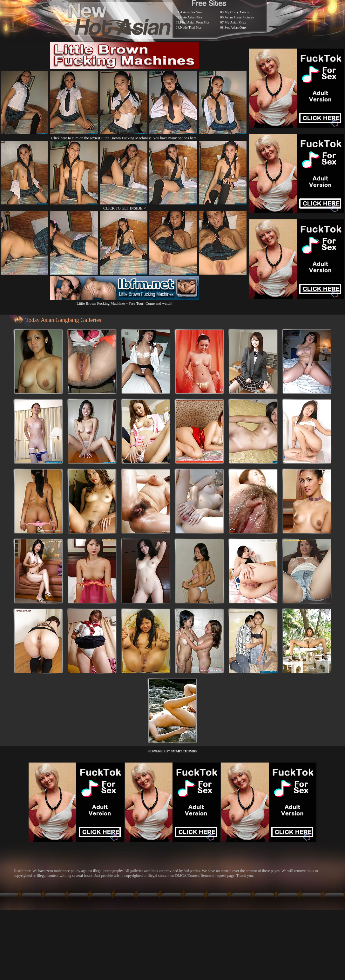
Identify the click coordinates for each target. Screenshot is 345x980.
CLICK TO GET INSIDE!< (125, 208)
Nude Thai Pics (191, 27)
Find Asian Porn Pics (195, 22)
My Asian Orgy (235, 22)
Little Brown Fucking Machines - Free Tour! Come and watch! (125, 301)
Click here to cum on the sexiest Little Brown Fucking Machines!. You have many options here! (125, 138)
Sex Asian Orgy (236, 27)
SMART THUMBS (184, 751)
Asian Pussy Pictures (239, 17)
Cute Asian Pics (191, 17)
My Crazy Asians (237, 12)
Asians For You (191, 12)
